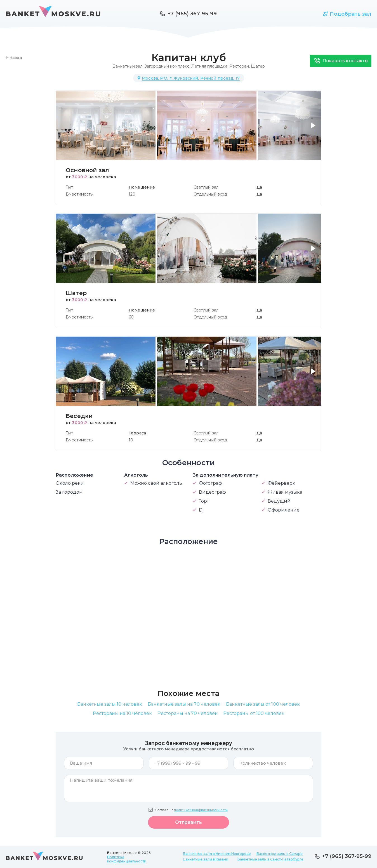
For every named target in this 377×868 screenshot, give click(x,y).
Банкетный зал (127, 66)
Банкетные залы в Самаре (280, 854)
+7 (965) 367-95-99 (192, 14)
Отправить (189, 822)
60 (131, 317)
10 (131, 440)
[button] (314, 129)
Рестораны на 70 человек (188, 713)
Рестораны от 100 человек (254, 713)
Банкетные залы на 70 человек (184, 704)
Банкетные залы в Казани (206, 859)
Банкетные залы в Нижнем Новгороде (217, 854)
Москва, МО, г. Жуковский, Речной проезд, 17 (191, 78)
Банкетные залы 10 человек (110, 704)
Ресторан (239, 66)
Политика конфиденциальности (127, 859)
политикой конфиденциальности (201, 810)
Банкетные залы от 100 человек (263, 704)
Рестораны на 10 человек (122, 713)
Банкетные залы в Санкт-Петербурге (270, 859)
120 (132, 194)
